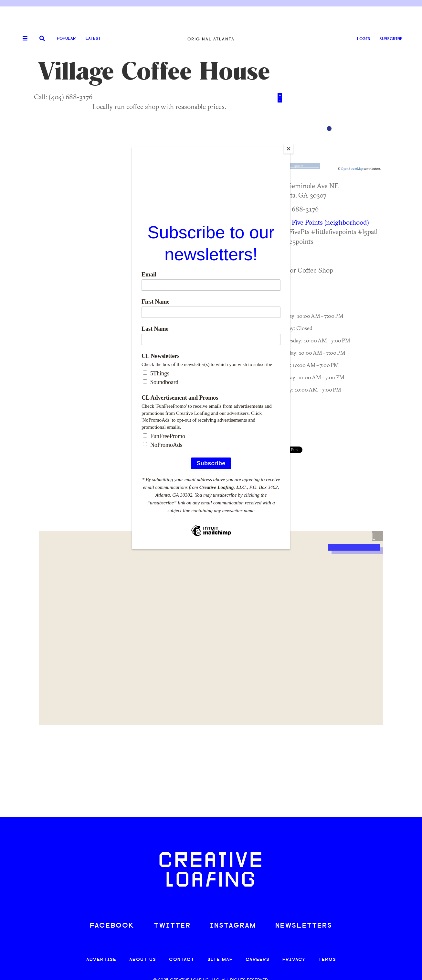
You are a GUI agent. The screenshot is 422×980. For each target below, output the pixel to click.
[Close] (289, 149)
